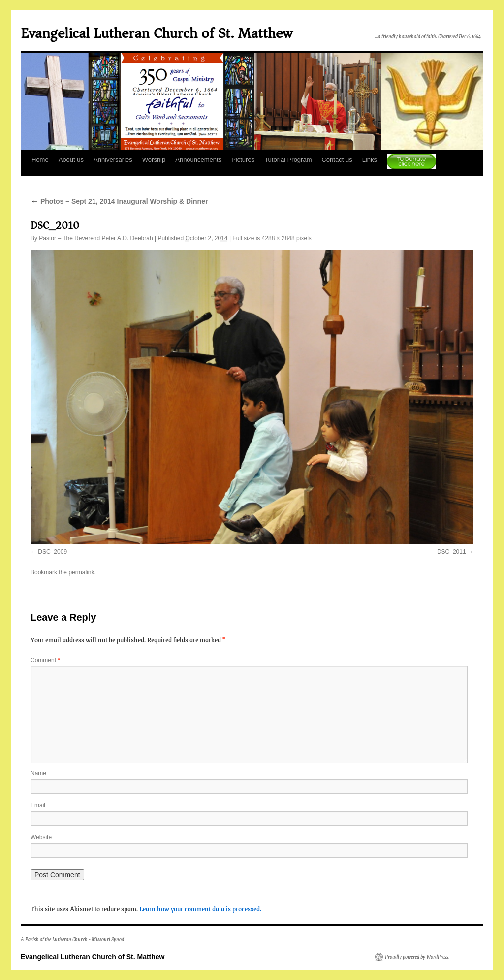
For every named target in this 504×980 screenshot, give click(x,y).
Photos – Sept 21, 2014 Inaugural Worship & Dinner (119, 201)
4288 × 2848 (278, 238)
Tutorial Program (288, 160)
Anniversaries (113, 160)
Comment (45, 660)
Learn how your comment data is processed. (200, 908)
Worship (154, 160)
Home (40, 160)
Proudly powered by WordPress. (417, 957)
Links (370, 160)
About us (71, 160)
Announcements (198, 160)
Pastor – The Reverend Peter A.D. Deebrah (96, 238)
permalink (81, 572)
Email (38, 805)
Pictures (243, 160)
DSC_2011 (452, 552)
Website (41, 837)
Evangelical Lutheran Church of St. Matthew (157, 33)
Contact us (337, 160)
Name (38, 773)
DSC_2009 (52, 552)
